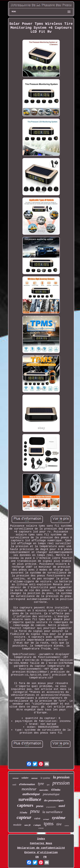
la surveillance (52, 812)
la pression (61, 777)
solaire (25, 778)
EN (37, 857)
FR (45, 857)
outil (14, 785)
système (59, 818)
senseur (15, 778)
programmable (51, 807)
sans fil (27, 825)
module (17, 825)
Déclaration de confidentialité (41, 848)
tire (59, 824)
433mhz (56, 790)
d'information (27, 784)
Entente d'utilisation (41, 852)
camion (67, 826)
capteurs (25, 805)
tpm (48, 785)
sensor (35, 778)
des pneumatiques (54, 800)
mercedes (44, 790)
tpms (49, 824)
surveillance (30, 799)
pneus (40, 806)
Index (41, 839)
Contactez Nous (41, 843)
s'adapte (37, 825)
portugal (46, 819)
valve (37, 818)
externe (41, 828)
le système (45, 778)
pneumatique (51, 794)
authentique (31, 794)
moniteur (29, 789)
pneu (35, 811)
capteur (24, 817)
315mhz (23, 813)
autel (62, 806)
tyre (41, 784)
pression (61, 783)
